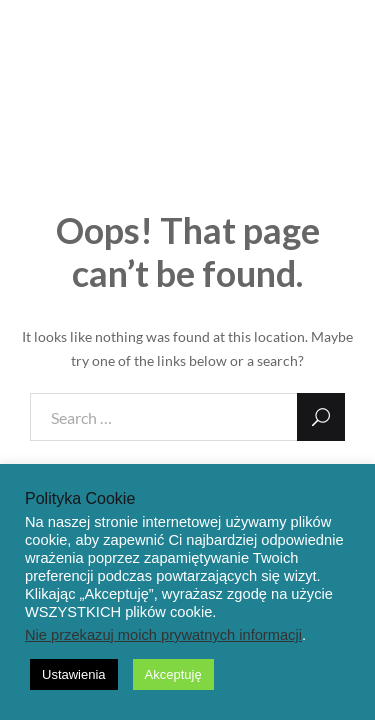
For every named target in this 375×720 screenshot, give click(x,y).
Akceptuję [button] (173, 674)
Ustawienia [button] (74, 674)
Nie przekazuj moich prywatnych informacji (163, 635)
